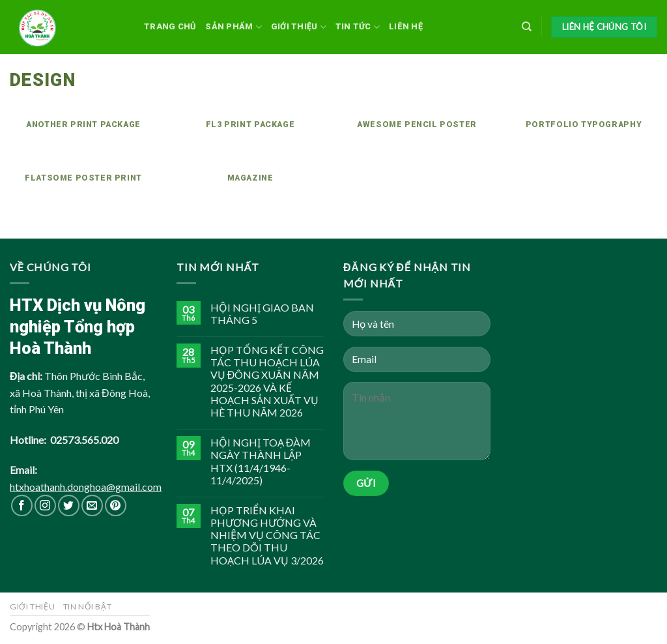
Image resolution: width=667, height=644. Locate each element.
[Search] (527, 27)
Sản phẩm (234, 27)
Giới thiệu (299, 27)
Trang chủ (170, 26)
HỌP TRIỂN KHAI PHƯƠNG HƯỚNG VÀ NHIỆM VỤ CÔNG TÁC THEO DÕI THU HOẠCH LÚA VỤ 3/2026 (267, 535)
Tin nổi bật (88, 607)
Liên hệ (406, 26)
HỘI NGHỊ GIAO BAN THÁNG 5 (262, 314)
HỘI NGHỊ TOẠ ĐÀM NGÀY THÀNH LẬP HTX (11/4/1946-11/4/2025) (261, 461)
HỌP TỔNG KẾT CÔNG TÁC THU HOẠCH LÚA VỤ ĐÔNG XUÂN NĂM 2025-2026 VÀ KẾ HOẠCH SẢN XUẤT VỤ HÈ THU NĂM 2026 (267, 381)
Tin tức (358, 27)
